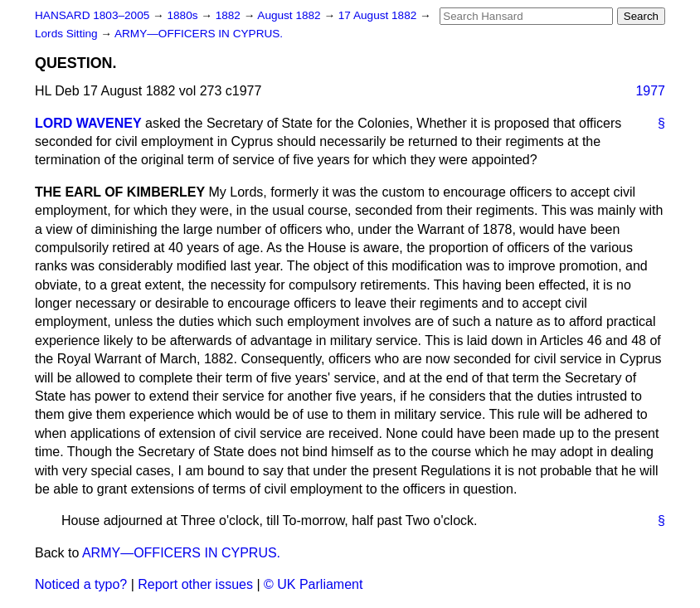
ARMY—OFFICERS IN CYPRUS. (199, 34)
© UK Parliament (313, 584)
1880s (184, 15)
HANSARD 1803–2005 (92, 15)
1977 (650, 91)
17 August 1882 (379, 15)
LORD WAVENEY (88, 123)
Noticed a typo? (81, 584)
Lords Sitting (68, 34)
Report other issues (195, 584)
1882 (230, 15)
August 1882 (290, 15)
